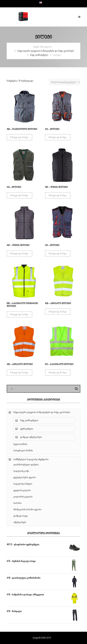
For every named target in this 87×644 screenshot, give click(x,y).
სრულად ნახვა (19, 137)
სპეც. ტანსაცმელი (39, 55)
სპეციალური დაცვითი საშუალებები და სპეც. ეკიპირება (46, 51)
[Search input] (42, 389)
